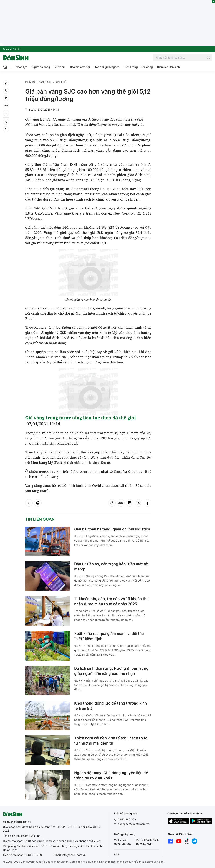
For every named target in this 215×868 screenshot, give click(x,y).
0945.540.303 (127, 819)
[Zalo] (6, 106)
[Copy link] (6, 113)
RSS (117, 854)
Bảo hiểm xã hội (80, 67)
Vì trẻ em (60, 67)
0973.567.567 (123, 844)
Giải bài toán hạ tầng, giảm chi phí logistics (112, 529)
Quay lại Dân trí (12, 49)
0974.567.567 (145, 844)
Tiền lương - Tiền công (138, 67)
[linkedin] (6, 98)
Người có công (41, 67)
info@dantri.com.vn (74, 855)
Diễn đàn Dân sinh (169, 67)
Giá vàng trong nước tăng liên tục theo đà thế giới (81, 418)
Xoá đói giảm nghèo (107, 67)
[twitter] (6, 91)
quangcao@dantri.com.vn (134, 824)
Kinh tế (61, 82)
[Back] (6, 129)
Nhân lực (21, 67)
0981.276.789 (33, 855)
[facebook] (6, 83)
